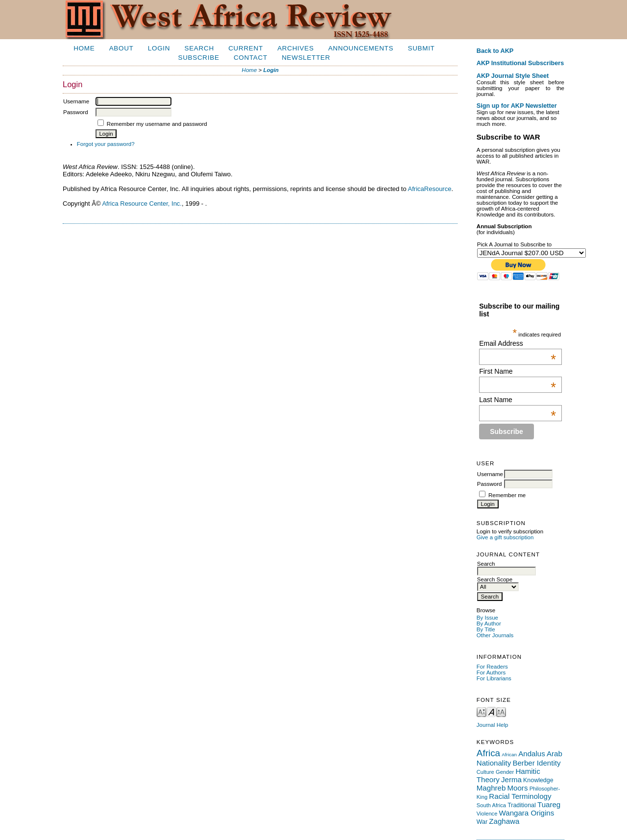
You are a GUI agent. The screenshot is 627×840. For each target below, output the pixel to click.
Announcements (361, 48)
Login (159, 48)
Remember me (507, 495)
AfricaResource (430, 189)
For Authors (491, 672)
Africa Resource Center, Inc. (142, 204)
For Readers (492, 667)
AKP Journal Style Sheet (513, 76)
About (121, 48)
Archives (295, 48)
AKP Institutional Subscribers (520, 63)
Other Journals (495, 635)
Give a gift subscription (505, 537)
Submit (421, 48)
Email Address (518, 343)
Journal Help (493, 725)
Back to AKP (495, 51)
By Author (489, 624)
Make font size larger (501, 711)
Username (490, 474)
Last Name (518, 400)
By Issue (487, 618)
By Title (486, 629)
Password (490, 484)
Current (246, 48)
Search (199, 48)
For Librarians (494, 678)
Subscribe (198, 58)
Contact (251, 58)
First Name (518, 371)
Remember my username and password (157, 124)
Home (84, 48)
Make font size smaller (482, 711)
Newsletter (306, 58)
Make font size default (491, 711)
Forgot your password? (106, 144)
